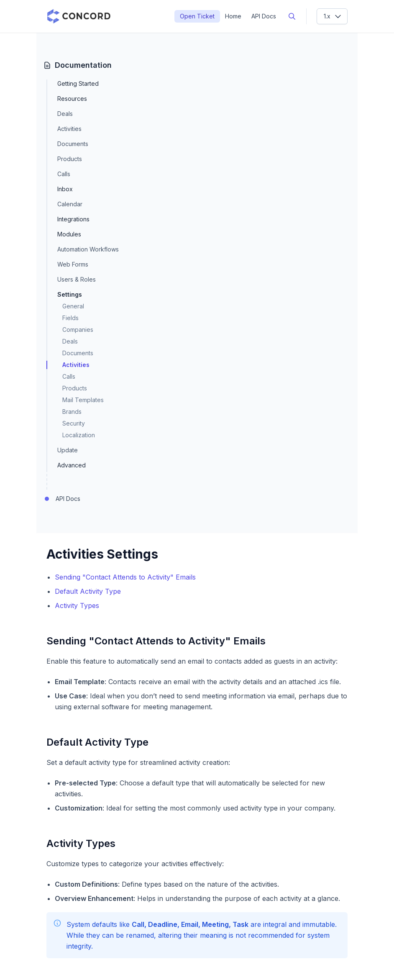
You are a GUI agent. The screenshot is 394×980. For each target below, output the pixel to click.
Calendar (70, 204)
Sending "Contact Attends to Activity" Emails (125, 577)
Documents (73, 144)
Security (74, 423)
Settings (70, 295)
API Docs (264, 16)
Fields (70, 318)
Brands (72, 412)
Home (233, 16)
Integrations (73, 219)
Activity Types (77, 605)
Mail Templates (83, 400)
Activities (69, 129)
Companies (78, 330)
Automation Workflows (88, 249)
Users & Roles (77, 279)
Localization (79, 435)
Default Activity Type (88, 591)
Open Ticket (197, 16)
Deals (65, 114)
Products (70, 159)
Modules (69, 234)
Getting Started (78, 84)
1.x (333, 16)
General (73, 306)
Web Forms (73, 264)
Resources (72, 99)
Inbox (65, 189)
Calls (64, 174)
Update (68, 450)
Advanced (72, 465)
